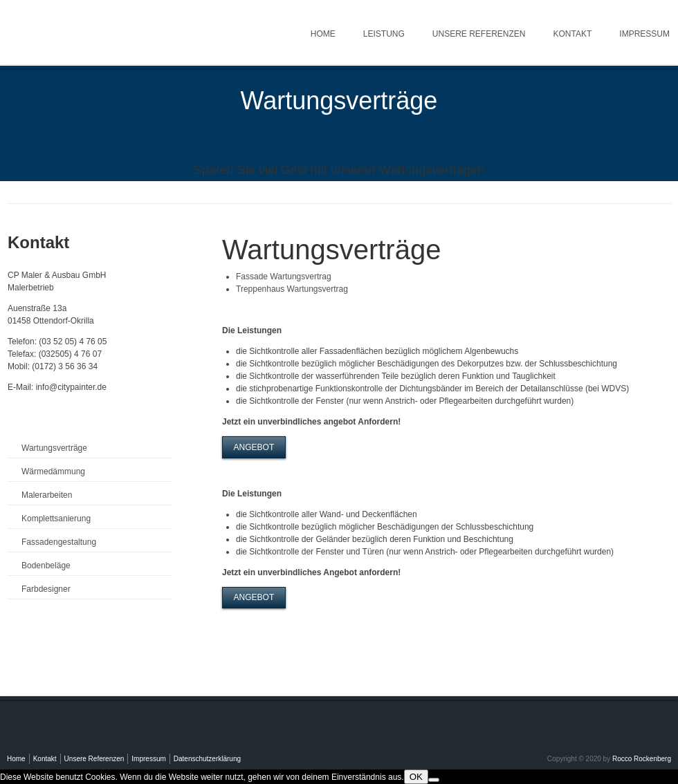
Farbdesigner (46, 589)
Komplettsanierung (56, 519)
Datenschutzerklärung (207, 759)
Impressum (148, 759)
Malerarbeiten (47, 495)
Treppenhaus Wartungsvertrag (292, 289)
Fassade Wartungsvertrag (284, 277)
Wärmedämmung (53, 472)
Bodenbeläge (46, 566)
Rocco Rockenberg (642, 759)
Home (323, 34)
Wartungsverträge (54, 448)
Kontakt (573, 34)
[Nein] (434, 780)
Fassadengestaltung (59, 542)
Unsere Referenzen (479, 34)
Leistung (384, 34)
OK (416, 777)
